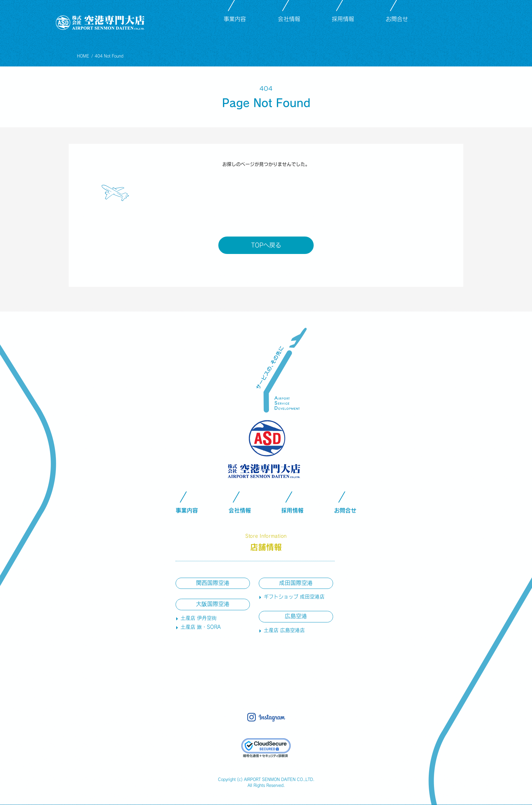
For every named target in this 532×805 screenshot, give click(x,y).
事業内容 (235, 19)
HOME (83, 56)
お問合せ (397, 19)
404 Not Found (109, 56)
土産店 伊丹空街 (199, 618)
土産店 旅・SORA (201, 627)
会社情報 (289, 19)
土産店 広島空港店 (284, 630)
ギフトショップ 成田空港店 (294, 597)
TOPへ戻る (266, 245)
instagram (459, 20)
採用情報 (343, 19)
